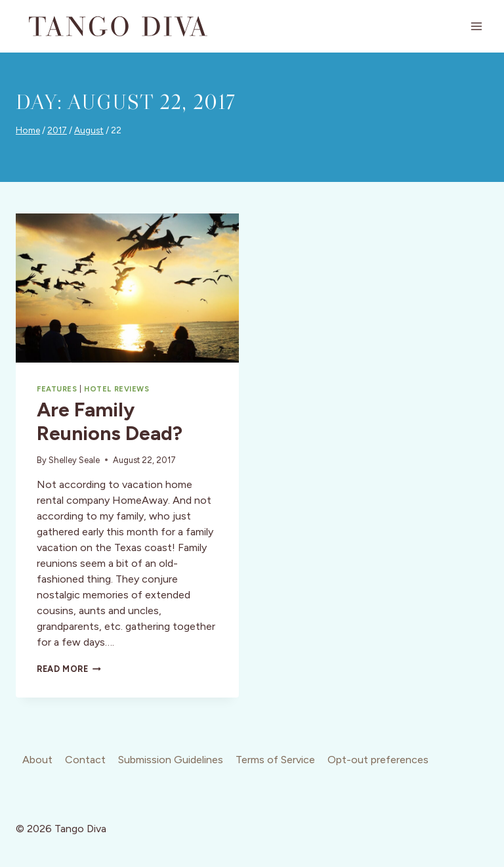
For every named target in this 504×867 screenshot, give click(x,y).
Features (57, 389)
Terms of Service (275, 760)
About (37, 760)
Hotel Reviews (116, 389)
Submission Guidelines (171, 760)
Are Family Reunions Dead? (110, 421)
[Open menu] (476, 26)
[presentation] (127, 288)
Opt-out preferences (378, 760)
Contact (85, 760)
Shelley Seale (74, 460)
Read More (69, 669)
